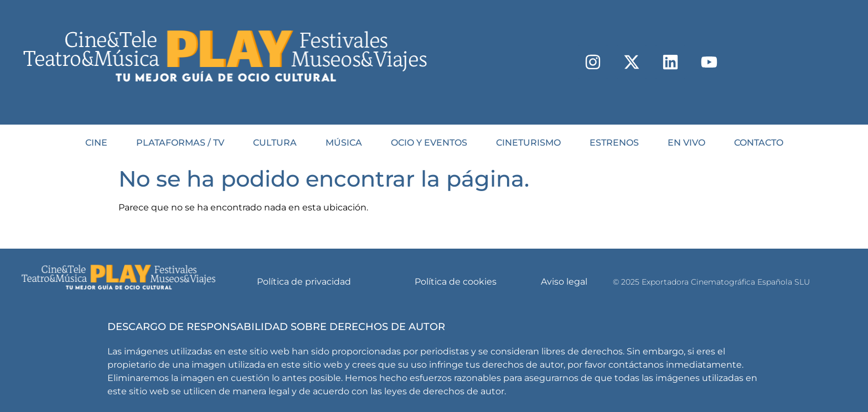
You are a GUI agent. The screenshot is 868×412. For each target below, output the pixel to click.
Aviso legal (564, 282)
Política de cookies (456, 282)
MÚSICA (344, 143)
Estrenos (614, 143)
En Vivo (686, 143)
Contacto (759, 143)
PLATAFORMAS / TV (180, 143)
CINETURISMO (528, 143)
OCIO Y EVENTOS (429, 143)
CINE (96, 143)
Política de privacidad (304, 282)
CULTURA (275, 143)
